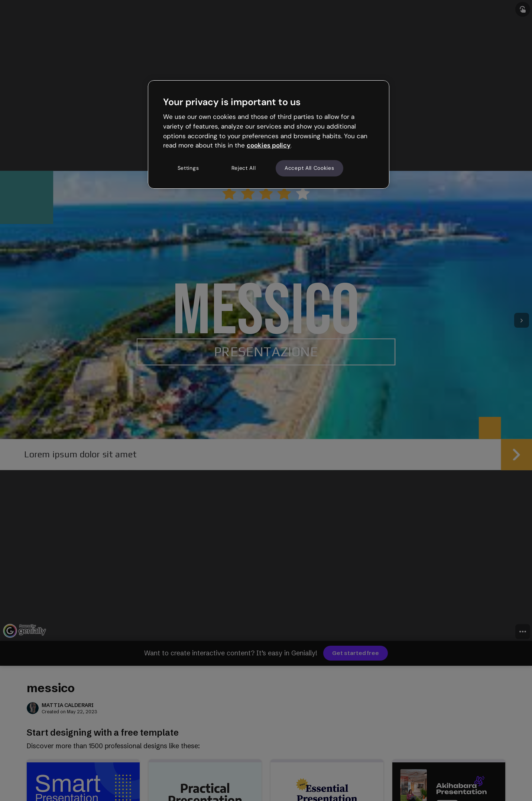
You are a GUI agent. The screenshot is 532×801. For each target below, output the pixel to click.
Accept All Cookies (309, 168)
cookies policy (269, 145)
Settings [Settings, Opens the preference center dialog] (188, 168)
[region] (269, 134)
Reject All (244, 168)
